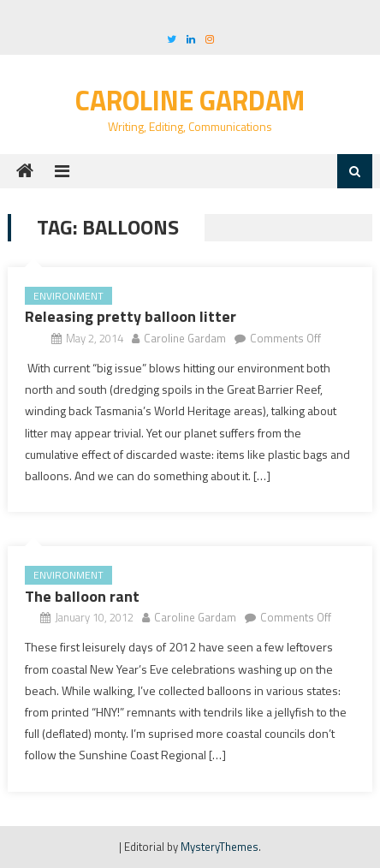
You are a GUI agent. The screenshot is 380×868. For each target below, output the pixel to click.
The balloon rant (82, 596)
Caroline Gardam (190, 100)
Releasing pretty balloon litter (131, 316)
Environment (68, 296)
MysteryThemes (220, 847)
